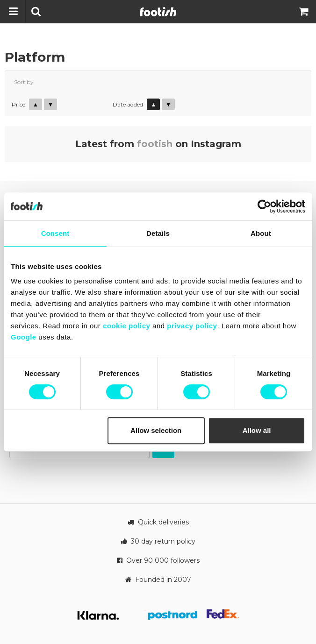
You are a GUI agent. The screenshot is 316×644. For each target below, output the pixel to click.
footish (155, 144)
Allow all (257, 430)
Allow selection (156, 430)
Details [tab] (158, 233)
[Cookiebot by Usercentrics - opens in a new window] (264, 206)
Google (24, 337)
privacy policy (192, 326)
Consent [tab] (55, 233)
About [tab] (261, 233)
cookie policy (127, 326)
